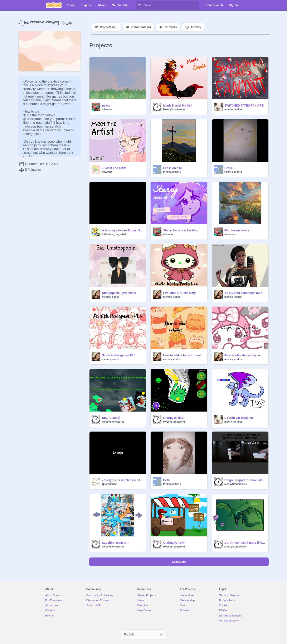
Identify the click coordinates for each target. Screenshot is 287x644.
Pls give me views (237, 230)
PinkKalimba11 (172, 172)
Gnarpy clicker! (174, 418)
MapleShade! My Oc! (177, 105)
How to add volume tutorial (182, 355)
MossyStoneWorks (174, 109)
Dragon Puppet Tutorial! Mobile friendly (245, 480)
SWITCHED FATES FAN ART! (244, 105)
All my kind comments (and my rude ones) (245, 293)
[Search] (140, 5)
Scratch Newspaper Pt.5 (119, 355)
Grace (229, 168)
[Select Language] (143, 634)
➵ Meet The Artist (114, 168)
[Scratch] (54, 5)
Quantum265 (110, 484)
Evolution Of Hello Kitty (179, 293)
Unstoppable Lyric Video (119, 293)
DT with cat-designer (239, 418)
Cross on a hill (173, 168)
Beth (166, 480)
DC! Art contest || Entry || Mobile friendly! (245, 543)
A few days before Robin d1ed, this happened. (123, 230)
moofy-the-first (233, 109)
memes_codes (111, 297)
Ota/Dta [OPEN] (174, 543)
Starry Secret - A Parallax (180, 230)
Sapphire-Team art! (115, 543)
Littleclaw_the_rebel (114, 234)
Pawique (107, 172)
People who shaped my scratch (245, 355)
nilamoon (108, 109)
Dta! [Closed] (111, 418)
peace (106, 105)
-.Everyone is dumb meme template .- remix (123, 480)
